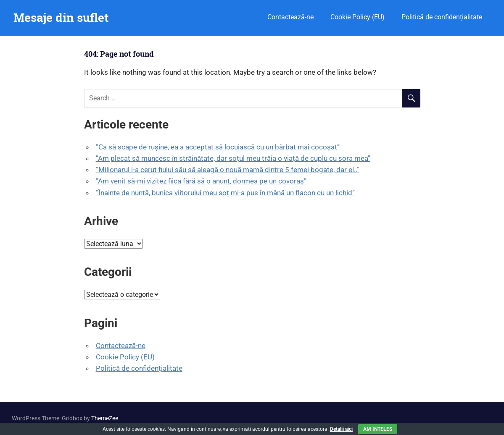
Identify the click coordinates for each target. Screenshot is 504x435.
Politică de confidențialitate (442, 17)
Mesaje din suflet (61, 17)
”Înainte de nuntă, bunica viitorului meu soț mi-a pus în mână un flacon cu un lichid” (225, 193)
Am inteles (378, 429)
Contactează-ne (290, 17)
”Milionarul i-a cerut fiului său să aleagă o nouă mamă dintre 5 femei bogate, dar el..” (228, 170)
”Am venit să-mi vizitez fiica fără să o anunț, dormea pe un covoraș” (201, 181)
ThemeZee (105, 418)
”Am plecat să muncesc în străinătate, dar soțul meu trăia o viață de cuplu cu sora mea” (233, 158)
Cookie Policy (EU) (358, 17)
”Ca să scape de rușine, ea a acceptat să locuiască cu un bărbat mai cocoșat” (218, 147)
